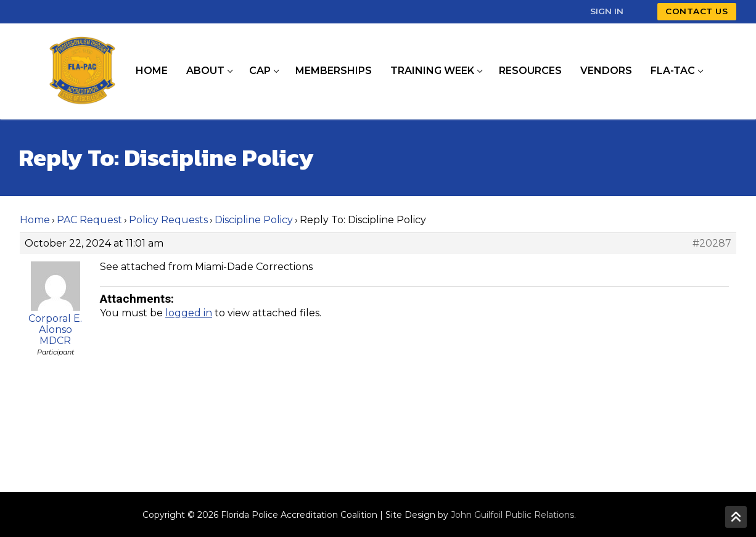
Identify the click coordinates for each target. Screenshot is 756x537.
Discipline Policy (254, 220)
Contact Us (696, 11)
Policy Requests (168, 220)
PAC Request (89, 220)
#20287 (712, 244)
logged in (189, 313)
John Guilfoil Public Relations (512, 515)
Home (35, 220)
